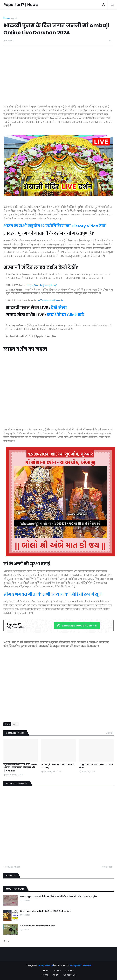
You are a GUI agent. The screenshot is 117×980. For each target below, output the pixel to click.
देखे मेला (59, 308)
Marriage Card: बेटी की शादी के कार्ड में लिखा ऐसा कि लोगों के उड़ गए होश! (59, 897)
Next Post (107, 867)
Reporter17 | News (21, 5)
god (15, 18)
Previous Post (13, 867)
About (57, 970)
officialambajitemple (51, 300)
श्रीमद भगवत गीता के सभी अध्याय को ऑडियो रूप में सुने (53, 594)
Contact (69, 970)
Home (7, 18)
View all (110, 733)
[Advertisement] (58, 77)
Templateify (45, 965)
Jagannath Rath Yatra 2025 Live (96, 766)
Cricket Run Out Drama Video (38, 926)
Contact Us (69, 975)
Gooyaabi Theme (81, 965)
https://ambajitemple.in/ (42, 285)
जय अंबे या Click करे (65, 315)
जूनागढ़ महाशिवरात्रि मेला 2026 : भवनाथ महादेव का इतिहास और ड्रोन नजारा (21, 768)
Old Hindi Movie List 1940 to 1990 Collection (46, 911)
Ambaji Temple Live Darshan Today (58, 766)
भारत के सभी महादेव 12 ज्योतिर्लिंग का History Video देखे (54, 226)
